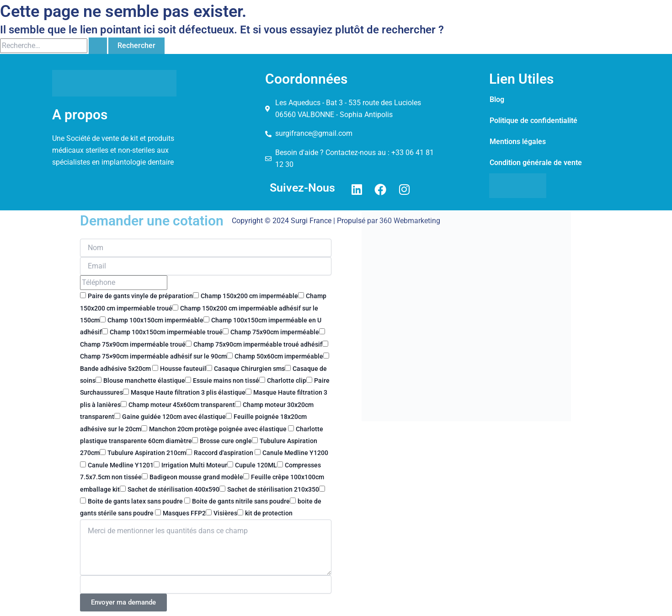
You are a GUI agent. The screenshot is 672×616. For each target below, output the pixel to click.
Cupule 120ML (256, 465)
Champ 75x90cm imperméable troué (133, 344)
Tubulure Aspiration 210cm (147, 453)
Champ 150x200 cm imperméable (249, 296)
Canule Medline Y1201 (121, 465)
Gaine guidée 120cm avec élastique (174, 417)
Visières (225, 513)
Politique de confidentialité (533, 121)
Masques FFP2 (184, 513)
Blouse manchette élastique (144, 380)
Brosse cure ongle (226, 441)
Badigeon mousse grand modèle (196, 477)
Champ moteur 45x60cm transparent (182, 405)
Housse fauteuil (183, 369)
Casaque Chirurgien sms (249, 369)
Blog (497, 99)
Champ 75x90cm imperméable (275, 332)
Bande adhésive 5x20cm (116, 369)
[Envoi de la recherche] (98, 46)
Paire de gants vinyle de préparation (140, 296)
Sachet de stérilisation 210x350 (273, 489)
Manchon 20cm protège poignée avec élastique (219, 429)
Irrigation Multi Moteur (194, 465)
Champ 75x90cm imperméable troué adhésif (258, 344)
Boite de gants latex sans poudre (136, 501)
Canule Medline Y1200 (295, 453)
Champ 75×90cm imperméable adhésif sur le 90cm (153, 356)
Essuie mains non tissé (226, 380)
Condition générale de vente (536, 163)
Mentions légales (518, 142)
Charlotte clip (287, 380)
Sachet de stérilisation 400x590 (173, 489)
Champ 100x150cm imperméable (155, 320)
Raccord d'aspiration (224, 453)
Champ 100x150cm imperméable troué (166, 332)
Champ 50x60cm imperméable (279, 356)
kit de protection (269, 513)
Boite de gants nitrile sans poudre (241, 501)
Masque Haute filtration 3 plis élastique (188, 392)
